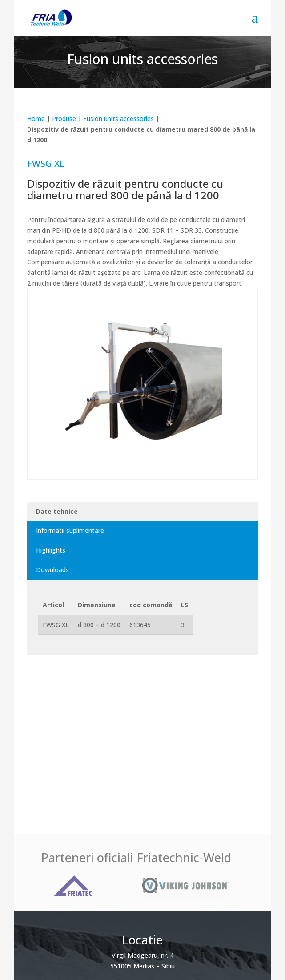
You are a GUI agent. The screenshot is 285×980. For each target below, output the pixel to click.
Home (36, 119)
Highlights (51, 550)
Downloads (52, 570)
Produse (64, 119)
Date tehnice (57, 511)
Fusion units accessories (118, 119)
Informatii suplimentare (70, 530)
